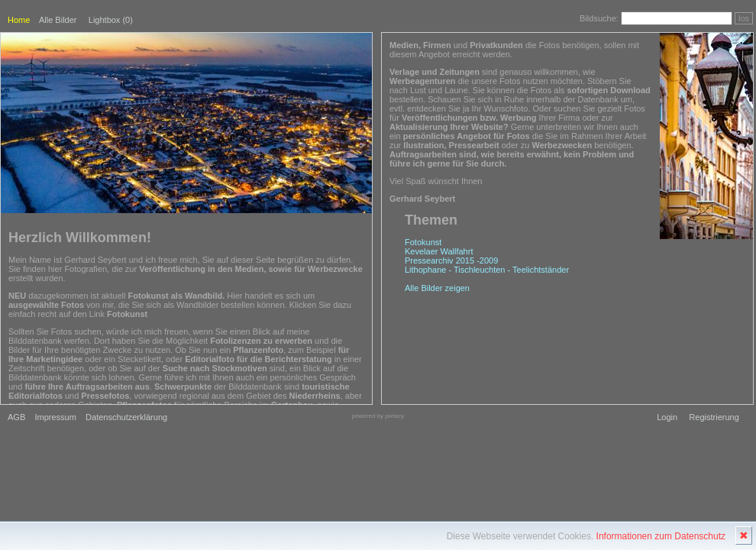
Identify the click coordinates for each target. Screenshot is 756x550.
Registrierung (714, 417)
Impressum (55, 417)
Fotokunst (423, 242)
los (744, 18)
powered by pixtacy (378, 416)
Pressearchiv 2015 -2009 (451, 260)
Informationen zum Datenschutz (661, 536)
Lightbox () (111, 20)
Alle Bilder (58, 20)
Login (667, 417)
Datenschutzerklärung (126, 417)
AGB (16, 417)
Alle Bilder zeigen (437, 288)
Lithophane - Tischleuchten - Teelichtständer (487, 270)
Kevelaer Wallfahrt (439, 251)
